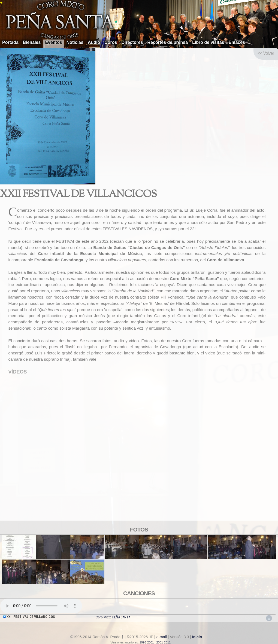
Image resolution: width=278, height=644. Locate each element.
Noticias (75, 42)
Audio (94, 42)
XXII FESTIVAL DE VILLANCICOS (31, 617)
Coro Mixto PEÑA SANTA (113, 617)
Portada (10, 42)
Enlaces (237, 42)
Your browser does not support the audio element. (41, 606)
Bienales (32, 42)
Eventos (53, 42)
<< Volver (266, 53)
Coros (111, 42)
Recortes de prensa (168, 42)
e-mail (162, 637)
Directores (132, 42)
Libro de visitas (208, 42)
